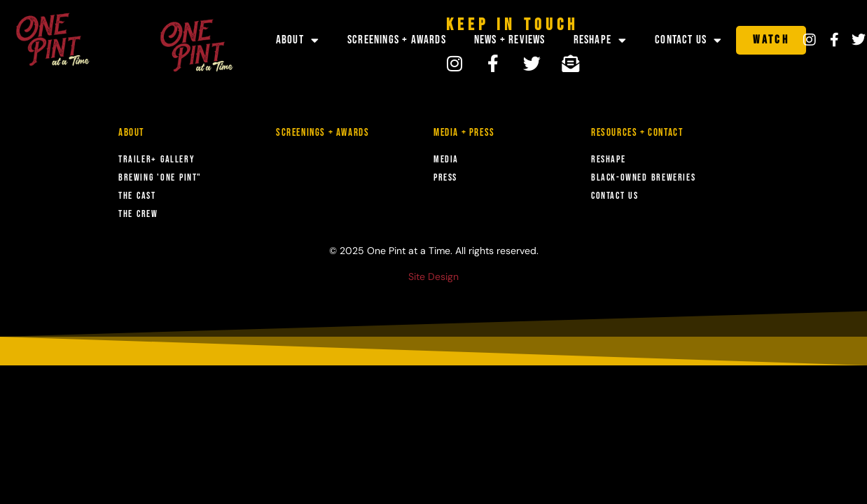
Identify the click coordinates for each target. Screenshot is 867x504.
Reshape (601, 40)
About (298, 40)
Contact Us (688, 40)
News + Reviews (510, 40)
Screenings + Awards (397, 40)
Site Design (433, 276)
